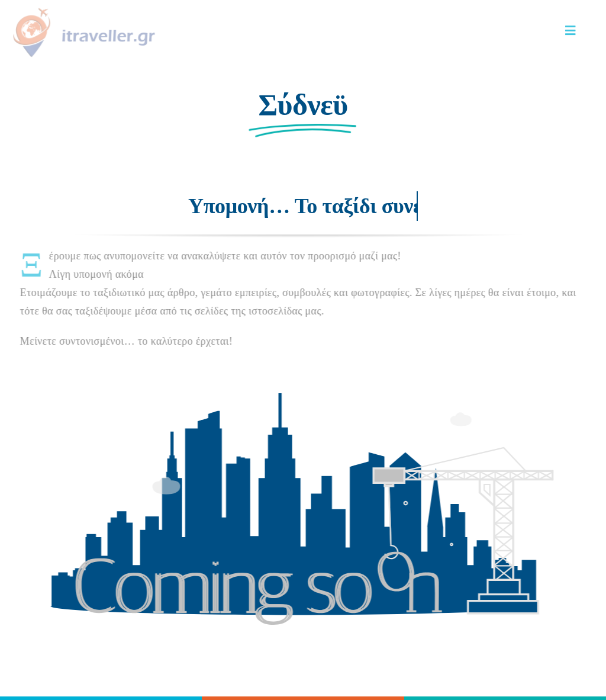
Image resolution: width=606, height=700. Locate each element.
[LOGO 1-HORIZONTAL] (82, 11)
